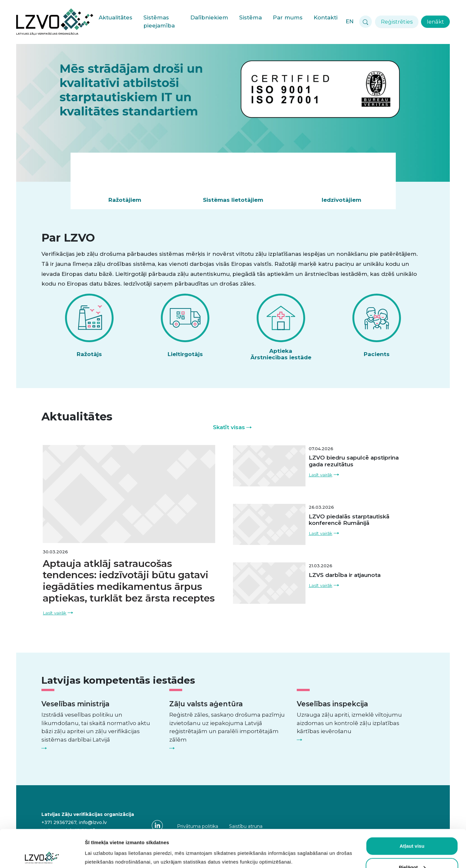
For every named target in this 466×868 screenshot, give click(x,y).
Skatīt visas (229, 427)
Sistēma (250, 17)
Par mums (288, 17)
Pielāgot (412, 830)
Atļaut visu (412, 808)
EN (350, 21)
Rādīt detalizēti (102, 851)
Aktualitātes (116, 17)
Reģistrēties (397, 22)
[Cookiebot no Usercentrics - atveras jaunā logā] (42, 855)
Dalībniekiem (209, 17)
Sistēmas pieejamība (159, 22)
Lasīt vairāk (55, 613)
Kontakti (326, 17)
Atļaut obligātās (412, 851)
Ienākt (435, 22)
